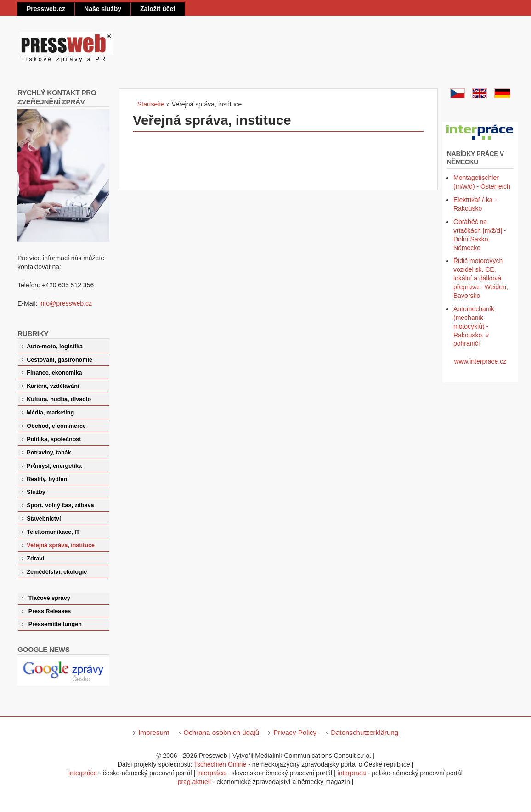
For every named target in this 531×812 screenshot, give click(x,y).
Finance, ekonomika (54, 373)
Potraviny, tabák (49, 453)
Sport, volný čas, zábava (60, 505)
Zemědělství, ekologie (57, 572)
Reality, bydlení (48, 479)
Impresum (154, 732)
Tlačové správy (49, 598)
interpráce (83, 773)
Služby (36, 492)
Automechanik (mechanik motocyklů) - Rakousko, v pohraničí (474, 326)
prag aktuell (194, 782)
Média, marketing (50, 413)
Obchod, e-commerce (56, 426)
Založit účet (158, 9)
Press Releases (50, 611)
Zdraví (35, 559)
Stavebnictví (44, 519)
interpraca (352, 773)
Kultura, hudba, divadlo (59, 399)
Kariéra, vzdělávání (53, 386)
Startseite (151, 104)
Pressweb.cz (46, 9)
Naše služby (103, 9)
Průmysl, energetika (54, 466)
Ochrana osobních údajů (222, 732)
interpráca (211, 773)
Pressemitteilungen (55, 624)
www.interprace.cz (480, 361)
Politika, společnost (54, 439)
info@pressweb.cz (65, 303)
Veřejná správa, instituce (61, 545)
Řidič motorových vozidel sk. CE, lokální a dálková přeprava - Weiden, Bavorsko (481, 278)
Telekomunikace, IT (53, 532)
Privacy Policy (295, 732)
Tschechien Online (220, 764)
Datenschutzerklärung (364, 732)
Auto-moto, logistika (55, 347)
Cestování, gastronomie (59, 360)
